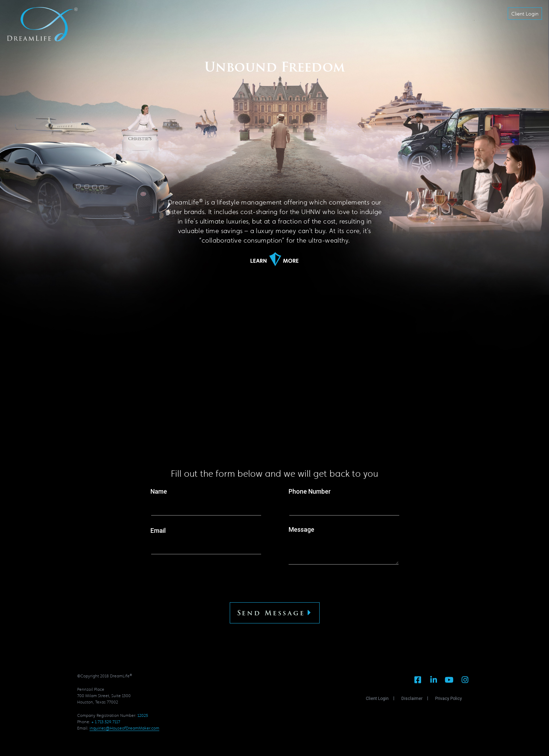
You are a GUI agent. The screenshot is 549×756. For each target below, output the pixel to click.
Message (344, 546)
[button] (525, 14)
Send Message (275, 613)
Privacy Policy (449, 699)
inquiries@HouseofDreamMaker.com (124, 728)
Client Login (377, 699)
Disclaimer (412, 699)
